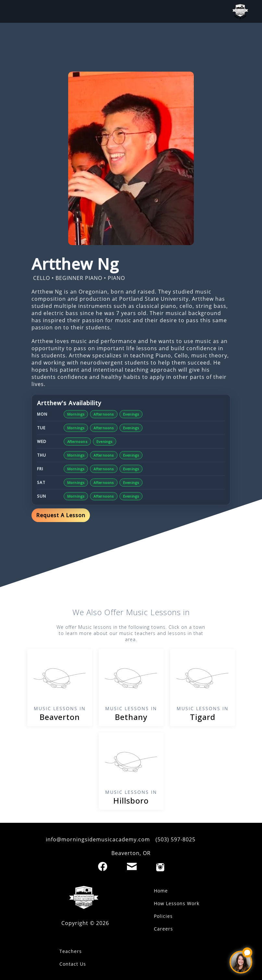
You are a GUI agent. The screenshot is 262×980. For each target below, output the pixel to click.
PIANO (116, 278)
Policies (163, 916)
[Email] (132, 866)
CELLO (42, 278)
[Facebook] (103, 866)
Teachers (71, 951)
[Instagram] (160, 867)
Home (161, 891)
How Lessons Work (177, 903)
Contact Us (73, 964)
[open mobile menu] (18, 11)
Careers (163, 929)
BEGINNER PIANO (79, 278)
